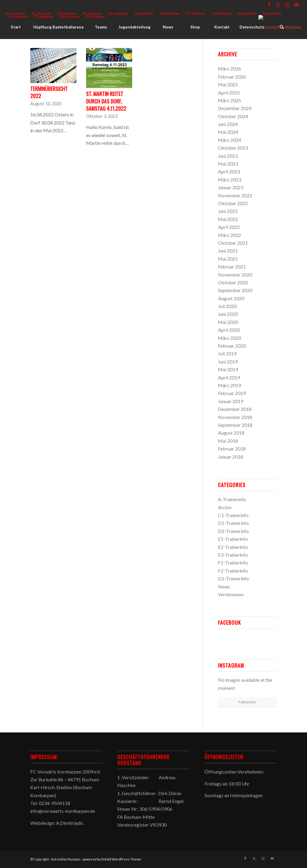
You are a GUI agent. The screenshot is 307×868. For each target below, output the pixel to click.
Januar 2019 (231, 401)
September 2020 (235, 290)
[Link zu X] (278, 4)
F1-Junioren (18, 16)
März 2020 (230, 338)
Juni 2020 (228, 314)
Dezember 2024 (235, 108)
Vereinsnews (231, 594)
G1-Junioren (69, 16)
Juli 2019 (227, 353)
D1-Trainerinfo (233, 523)
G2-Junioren (95, 16)
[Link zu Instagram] (287, 4)
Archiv (225, 507)
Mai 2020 (228, 322)
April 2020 (229, 330)
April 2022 (229, 227)
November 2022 (235, 195)
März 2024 (230, 140)
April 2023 (229, 171)
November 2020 (235, 275)
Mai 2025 (228, 84)
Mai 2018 (228, 441)
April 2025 (229, 93)
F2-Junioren (44, 16)
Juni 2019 (228, 362)
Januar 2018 (231, 457)
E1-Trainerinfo (233, 539)
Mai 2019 (228, 369)
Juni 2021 (228, 251)
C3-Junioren (170, 13)
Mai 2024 (228, 132)
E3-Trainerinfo (233, 555)
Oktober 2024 (233, 116)
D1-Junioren (195, 13)
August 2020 (231, 298)
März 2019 (230, 385)
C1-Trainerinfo (233, 515)
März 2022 (230, 235)
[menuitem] (118, 13)
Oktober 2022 (233, 203)
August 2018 (231, 433)
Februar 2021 (232, 266)
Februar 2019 (232, 393)
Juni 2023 (228, 156)
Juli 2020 (227, 306)
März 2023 (230, 180)
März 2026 (230, 69)
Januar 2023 (231, 187)
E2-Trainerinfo (233, 547)
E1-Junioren (247, 13)
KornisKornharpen (66, 859)
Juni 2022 (228, 211)
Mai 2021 (228, 259)
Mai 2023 (228, 164)
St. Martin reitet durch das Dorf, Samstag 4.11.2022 (106, 101)
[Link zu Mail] (297, 4)
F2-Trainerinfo (233, 571)
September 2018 (235, 425)
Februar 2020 (232, 346)
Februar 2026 (232, 77)
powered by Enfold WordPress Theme (112, 859)
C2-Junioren (144, 13)
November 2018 (235, 417)
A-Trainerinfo (232, 499)
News (224, 587)
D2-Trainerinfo (233, 531)
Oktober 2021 (233, 243)
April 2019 (229, 377)
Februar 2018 (232, 449)
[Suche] (282, 27)
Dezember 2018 (235, 409)
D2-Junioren (222, 13)
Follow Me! (247, 702)
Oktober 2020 (233, 282)
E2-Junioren (272, 13)
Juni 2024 (228, 124)
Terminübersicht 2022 (49, 92)
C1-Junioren (118, 13)
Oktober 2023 (233, 148)
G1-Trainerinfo (233, 578)
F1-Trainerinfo (233, 563)
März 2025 (230, 100)
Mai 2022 (228, 219)
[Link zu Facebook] (269, 4)
